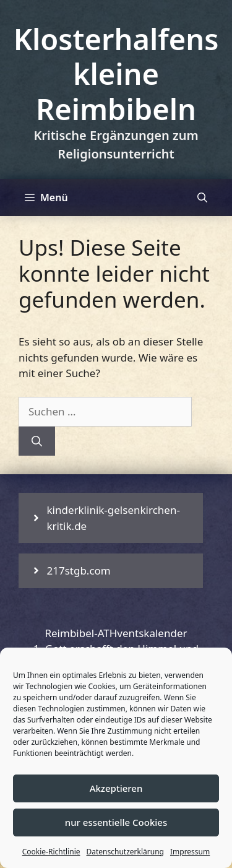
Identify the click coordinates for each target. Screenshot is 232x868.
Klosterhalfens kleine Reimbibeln (116, 74)
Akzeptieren (116, 788)
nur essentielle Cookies (116, 822)
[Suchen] (37, 441)
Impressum (190, 852)
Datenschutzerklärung (125, 852)
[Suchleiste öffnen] (202, 197)
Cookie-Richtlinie (51, 852)
